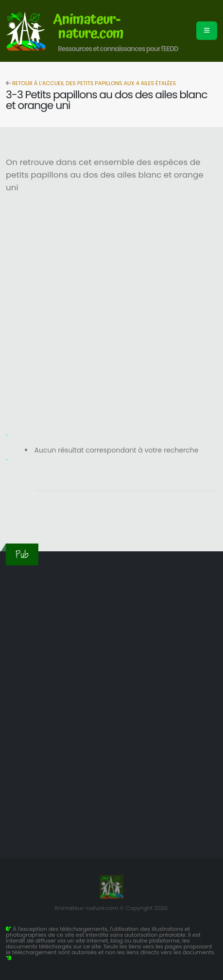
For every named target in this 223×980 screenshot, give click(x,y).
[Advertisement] (111, 315)
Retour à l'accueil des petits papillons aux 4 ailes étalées (93, 83)
